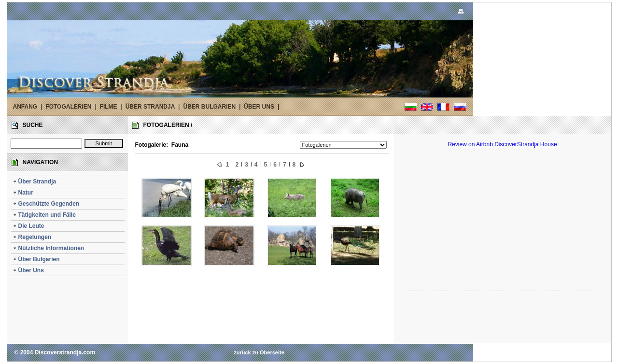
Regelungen (32, 237)
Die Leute (28, 226)
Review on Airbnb (470, 144)
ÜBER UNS (259, 107)
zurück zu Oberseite (259, 352)
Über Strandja (35, 182)
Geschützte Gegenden (46, 204)
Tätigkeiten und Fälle (44, 215)
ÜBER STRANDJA (150, 107)
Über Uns (28, 270)
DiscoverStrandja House (526, 144)
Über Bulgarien (36, 259)
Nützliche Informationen (49, 248)
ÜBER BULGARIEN (209, 107)
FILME (109, 107)
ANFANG (25, 107)
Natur (23, 193)
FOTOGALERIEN (68, 107)
